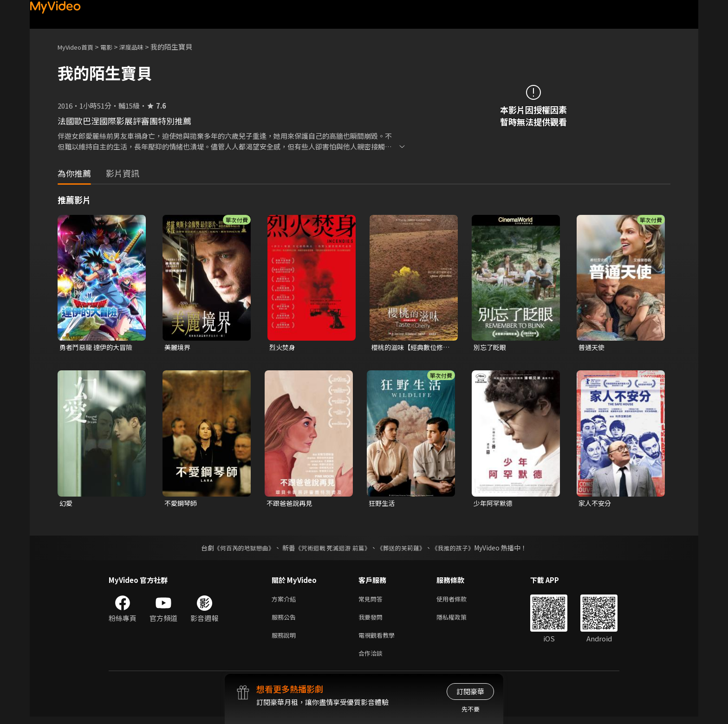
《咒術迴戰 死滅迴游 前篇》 (332, 549)
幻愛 (66, 504)
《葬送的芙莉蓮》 (405, 549)
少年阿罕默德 (494, 504)
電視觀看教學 (379, 640)
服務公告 (286, 621)
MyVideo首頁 (79, 47)
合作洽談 (372, 660)
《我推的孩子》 (460, 549)
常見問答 (372, 601)
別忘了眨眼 (491, 347)
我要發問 (372, 621)
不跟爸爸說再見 (291, 504)
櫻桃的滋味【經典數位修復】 (410, 348)
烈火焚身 (283, 347)
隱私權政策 (459, 621)
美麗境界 (178, 347)
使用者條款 (459, 601)
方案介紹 (286, 601)
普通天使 (592, 347)
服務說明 (286, 640)
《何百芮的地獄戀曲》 (238, 549)
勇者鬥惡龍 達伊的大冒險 (98, 347)
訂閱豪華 (470, 691)
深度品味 (142, 47)
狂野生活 (383, 504)
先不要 (471, 709)
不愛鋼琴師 (182, 504)
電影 (114, 47)
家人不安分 (596, 504)
